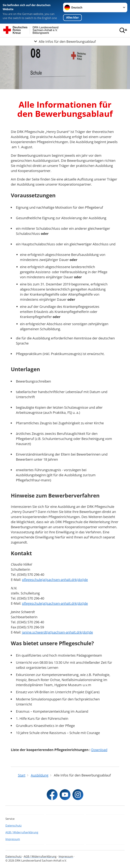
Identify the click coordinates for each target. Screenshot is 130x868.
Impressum (13, 839)
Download (99, 750)
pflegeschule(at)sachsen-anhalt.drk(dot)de (55, 580)
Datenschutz (14, 826)
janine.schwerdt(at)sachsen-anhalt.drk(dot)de (57, 632)
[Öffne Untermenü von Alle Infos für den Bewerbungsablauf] (65, 41)
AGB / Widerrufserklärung (22, 832)
